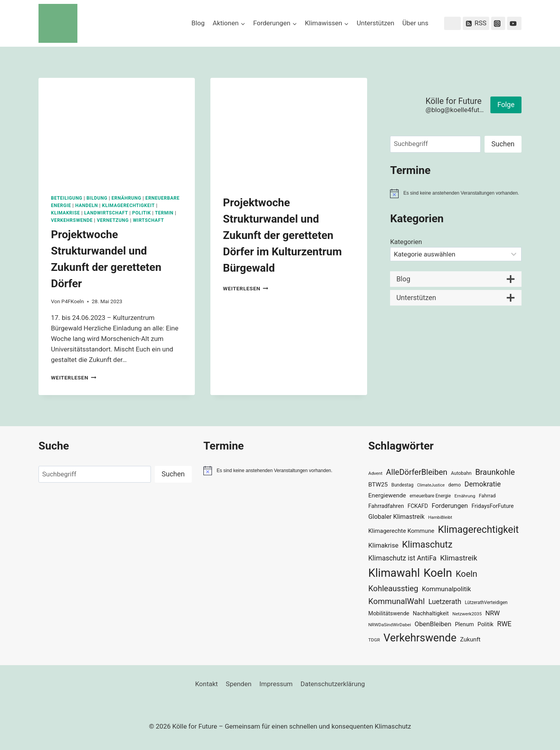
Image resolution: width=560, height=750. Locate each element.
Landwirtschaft (106, 213)
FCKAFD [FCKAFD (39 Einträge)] (418, 506)
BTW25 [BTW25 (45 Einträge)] (378, 485)
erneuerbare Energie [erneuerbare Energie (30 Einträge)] (430, 496)
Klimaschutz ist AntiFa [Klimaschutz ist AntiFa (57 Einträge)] (402, 558)
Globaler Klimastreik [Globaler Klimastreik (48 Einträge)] (396, 517)
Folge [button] (506, 105)
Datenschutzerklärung (333, 684)
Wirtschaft (149, 220)
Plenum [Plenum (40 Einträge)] (465, 624)
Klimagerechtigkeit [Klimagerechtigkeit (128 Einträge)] (478, 530)
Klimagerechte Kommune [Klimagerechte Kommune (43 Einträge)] (401, 531)
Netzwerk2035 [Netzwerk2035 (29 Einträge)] (467, 614)
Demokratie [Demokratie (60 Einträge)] (482, 484)
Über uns (415, 23)
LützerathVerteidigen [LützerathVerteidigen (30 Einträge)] (486, 602)
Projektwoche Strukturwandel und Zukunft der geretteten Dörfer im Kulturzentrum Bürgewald (282, 235)
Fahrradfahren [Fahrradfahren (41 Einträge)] (386, 506)
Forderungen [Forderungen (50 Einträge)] (450, 506)
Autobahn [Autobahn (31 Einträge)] (461, 473)
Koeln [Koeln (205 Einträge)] (438, 573)
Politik (142, 213)
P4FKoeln (73, 301)
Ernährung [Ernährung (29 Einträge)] (465, 496)
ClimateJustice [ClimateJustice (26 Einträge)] (431, 485)
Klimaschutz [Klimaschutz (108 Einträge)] (427, 544)
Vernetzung (113, 220)
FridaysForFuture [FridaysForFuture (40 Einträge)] (492, 506)
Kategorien (406, 242)
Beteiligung (67, 198)
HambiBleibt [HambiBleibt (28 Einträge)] (440, 517)
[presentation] (117, 130)
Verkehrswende (72, 220)
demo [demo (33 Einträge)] (455, 485)
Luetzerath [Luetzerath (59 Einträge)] (445, 602)
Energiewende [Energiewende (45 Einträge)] (387, 495)
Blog (198, 23)
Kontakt (207, 684)
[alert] (456, 193)
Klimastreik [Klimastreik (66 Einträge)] (459, 558)
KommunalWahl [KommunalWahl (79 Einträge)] (396, 601)
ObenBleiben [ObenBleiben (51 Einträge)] (433, 624)
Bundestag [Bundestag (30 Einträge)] (402, 485)
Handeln (86, 206)
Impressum (276, 684)
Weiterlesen (74, 378)
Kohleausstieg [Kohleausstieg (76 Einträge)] (393, 588)
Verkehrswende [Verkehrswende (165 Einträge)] (420, 638)
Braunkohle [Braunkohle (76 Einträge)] (495, 472)
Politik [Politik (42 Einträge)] (486, 624)
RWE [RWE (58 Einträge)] (504, 624)
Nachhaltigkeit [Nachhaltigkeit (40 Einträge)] (431, 614)
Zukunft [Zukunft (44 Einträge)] (470, 639)
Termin (164, 213)
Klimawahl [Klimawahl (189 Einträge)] (394, 573)
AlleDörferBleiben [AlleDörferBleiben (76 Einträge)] (417, 472)
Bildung (97, 198)
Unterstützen (375, 23)
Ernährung (127, 198)
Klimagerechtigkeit (128, 206)
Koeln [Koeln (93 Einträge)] (467, 574)
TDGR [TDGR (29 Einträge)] (374, 640)
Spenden (239, 684)
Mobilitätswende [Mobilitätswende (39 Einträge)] (389, 613)
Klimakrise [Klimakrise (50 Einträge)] (383, 545)
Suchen (503, 144)
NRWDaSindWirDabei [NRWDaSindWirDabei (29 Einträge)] (390, 625)
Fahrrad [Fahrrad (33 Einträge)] (487, 496)
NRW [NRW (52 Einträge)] (493, 613)
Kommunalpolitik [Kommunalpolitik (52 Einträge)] (446, 589)
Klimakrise (66, 213)
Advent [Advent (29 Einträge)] (375, 473)
